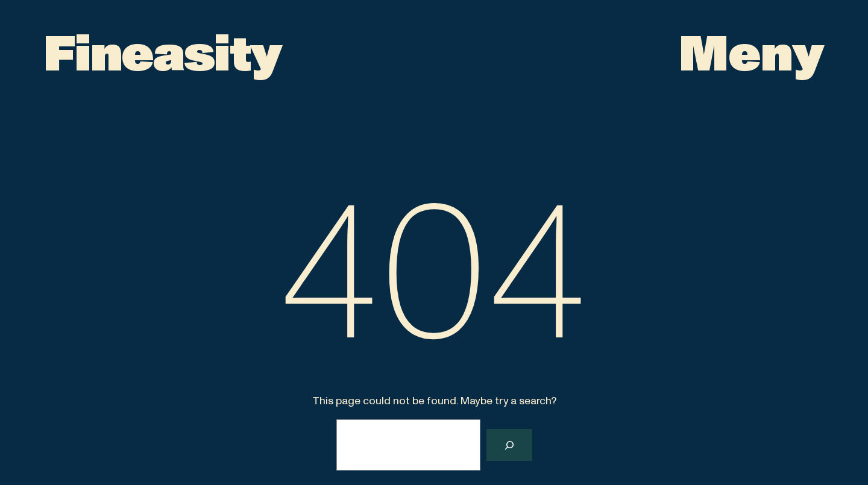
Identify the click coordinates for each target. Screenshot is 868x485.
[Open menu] (752, 55)
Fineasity (163, 55)
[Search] (509, 445)
